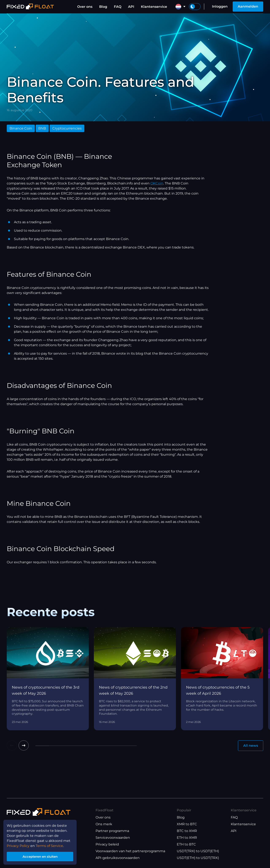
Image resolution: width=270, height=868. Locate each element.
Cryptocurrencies (67, 128)
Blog (103, 7)
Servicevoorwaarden (113, 838)
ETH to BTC (186, 844)
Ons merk (104, 824)
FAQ (118, 7)
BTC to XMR (187, 831)
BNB (42, 128)
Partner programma (112, 831)
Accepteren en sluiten (40, 856)
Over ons (85, 7)
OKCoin (157, 183)
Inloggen (220, 6)
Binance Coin (21, 128)
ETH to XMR (187, 838)
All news (251, 746)
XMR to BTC (187, 824)
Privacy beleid (107, 844)
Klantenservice (154, 7)
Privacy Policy (18, 845)
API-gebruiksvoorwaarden (118, 858)
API (131, 7)
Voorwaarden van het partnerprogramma (130, 851)
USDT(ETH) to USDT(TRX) (198, 858)
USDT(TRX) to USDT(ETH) (198, 851)
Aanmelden (248, 6)
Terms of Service (49, 845)
